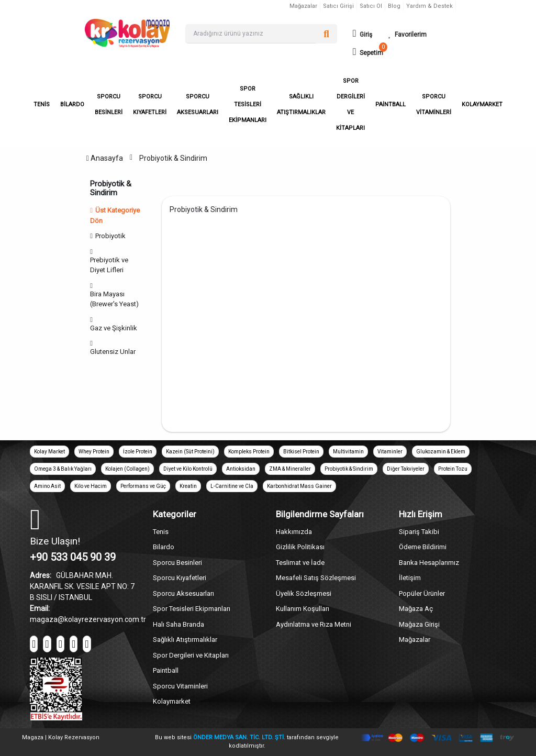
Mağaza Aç (416, 609)
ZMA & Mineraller (290, 469)
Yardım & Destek (429, 6)
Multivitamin (348, 452)
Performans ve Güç (143, 486)
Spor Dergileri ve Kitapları (191, 655)
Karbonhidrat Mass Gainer (299, 486)
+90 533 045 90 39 (73, 557)
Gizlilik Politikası (300, 547)
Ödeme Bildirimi (423, 547)
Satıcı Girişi (338, 6)
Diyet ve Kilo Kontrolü (188, 469)
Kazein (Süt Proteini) (190, 452)
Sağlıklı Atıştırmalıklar (185, 640)
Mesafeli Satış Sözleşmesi (316, 578)
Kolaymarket (172, 701)
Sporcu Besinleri (177, 563)
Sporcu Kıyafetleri (180, 578)
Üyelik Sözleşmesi (304, 593)
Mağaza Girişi (419, 624)
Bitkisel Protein (301, 452)
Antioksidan (241, 469)
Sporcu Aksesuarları (183, 593)
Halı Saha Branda (178, 624)
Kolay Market (49, 452)
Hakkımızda (294, 532)
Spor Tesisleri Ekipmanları (192, 609)
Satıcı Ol (371, 6)
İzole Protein (138, 452)
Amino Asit (47, 486)
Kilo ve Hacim (91, 486)
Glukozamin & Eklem (441, 452)
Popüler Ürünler (422, 593)
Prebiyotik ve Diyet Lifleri (109, 265)
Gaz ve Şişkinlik (115, 328)
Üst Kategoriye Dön (115, 215)
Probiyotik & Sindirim (173, 158)
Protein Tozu (453, 469)
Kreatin (188, 486)
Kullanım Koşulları (303, 609)
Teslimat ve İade (300, 563)
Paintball (166, 670)
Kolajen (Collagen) (127, 469)
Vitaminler (390, 452)
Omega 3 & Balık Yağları (63, 469)
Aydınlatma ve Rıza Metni (314, 624)
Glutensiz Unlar (114, 352)
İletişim (410, 578)
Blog (394, 6)
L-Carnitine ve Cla (232, 486)
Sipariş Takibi (419, 532)
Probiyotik (112, 236)
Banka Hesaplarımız (429, 563)
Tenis (161, 532)
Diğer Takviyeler (406, 469)
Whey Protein (94, 452)
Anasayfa (105, 158)
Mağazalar (303, 6)
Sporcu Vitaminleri (180, 686)
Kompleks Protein (249, 452)
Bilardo (164, 547)
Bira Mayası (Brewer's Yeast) (116, 299)
